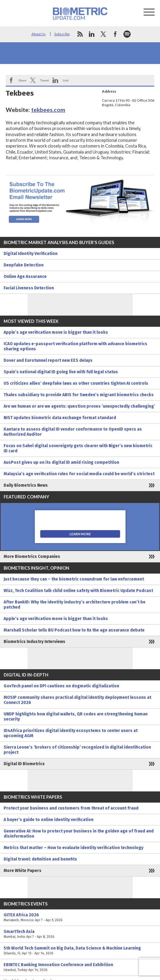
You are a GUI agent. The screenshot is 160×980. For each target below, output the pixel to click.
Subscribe (62, 34)
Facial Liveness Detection (29, 288)
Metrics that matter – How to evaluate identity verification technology (73, 848)
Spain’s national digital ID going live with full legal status (61, 372)
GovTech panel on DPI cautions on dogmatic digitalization (61, 686)
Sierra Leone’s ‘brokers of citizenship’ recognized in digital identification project (77, 750)
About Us (39, 34)
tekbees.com (48, 110)
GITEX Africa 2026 (80, 918)
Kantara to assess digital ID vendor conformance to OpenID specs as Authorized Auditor (73, 432)
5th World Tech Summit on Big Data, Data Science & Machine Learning (80, 951)
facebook (115, 34)
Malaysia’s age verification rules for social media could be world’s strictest (79, 474)
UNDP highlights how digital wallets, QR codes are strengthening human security (76, 717)
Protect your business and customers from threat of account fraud (71, 808)
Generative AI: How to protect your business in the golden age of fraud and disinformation (79, 834)
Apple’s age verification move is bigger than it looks (56, 332)
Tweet (44, 80)
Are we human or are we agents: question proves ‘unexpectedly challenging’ (79, 406)
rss (80, 34)
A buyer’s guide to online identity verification (49, 820)
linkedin (92, 34)
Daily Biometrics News (26, 485)
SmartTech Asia (80, 934)
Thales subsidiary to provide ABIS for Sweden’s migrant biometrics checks (79, 395)
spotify (127, 34)
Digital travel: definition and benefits (40, 859)
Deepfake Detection (24, 265)
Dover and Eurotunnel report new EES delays (48, 360)
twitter (103, 34)
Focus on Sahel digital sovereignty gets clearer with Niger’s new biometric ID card (78, 448)
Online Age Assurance (25, 277)
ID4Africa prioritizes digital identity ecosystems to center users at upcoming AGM (71, 733)
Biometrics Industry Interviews (34, 642)
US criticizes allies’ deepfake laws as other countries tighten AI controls (76, 383)
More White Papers (23, 871)
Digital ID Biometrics (24, 764)
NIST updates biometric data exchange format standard (60, 418)
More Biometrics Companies (32, 557)
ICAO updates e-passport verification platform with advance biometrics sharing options (75, 346)
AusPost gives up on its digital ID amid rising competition (61, 462)
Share (22, 80)
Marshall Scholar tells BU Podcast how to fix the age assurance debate (74, 630)
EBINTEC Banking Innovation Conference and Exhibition (80, 967)
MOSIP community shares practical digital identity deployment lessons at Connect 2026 (77, 700)
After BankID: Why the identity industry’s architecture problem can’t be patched (75, 605)
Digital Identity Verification (31, 254)
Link (66, 80)
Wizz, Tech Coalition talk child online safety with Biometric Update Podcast (78, 591)
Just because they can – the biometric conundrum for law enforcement (74, 579)
